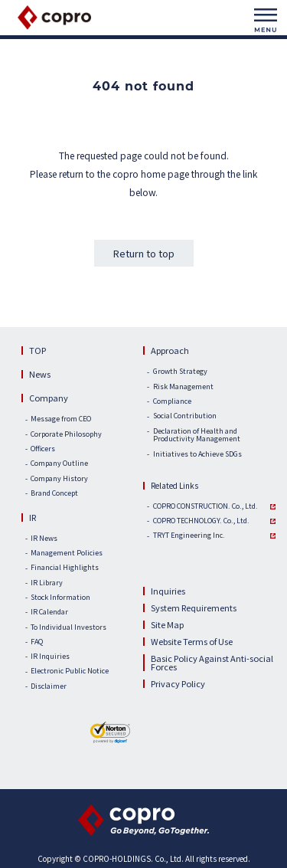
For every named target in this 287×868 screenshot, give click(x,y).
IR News (44, 539)
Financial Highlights (65, 568)
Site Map (167, 624)
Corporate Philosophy (66, 435)
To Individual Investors (68, 628)
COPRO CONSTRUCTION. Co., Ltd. (205, 507)
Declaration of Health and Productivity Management (197, 436)
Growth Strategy (180, 372)
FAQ (37, 642)
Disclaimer (49, 687)
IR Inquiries (50, 657)
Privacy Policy (178, 683)
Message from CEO (61, 419)
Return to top (144, 253)
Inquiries (168, 591)
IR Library (47, 583)
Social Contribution (185, 416)
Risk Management (183, 387)
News (40, 374)
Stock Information (60, 598)
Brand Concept (54, 494)
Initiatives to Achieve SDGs (197, 455)
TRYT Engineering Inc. (189, 536)
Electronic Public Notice (70, 671)
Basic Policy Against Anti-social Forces (212, 662)
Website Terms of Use (192, 641)
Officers (43, 449)
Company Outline (59, 464)
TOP (38, 350)
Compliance (172, 402)
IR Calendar (49, 613)
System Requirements (194, 608)
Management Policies (67, 554)
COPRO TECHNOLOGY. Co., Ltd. (201, 521)
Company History (59, 479)
